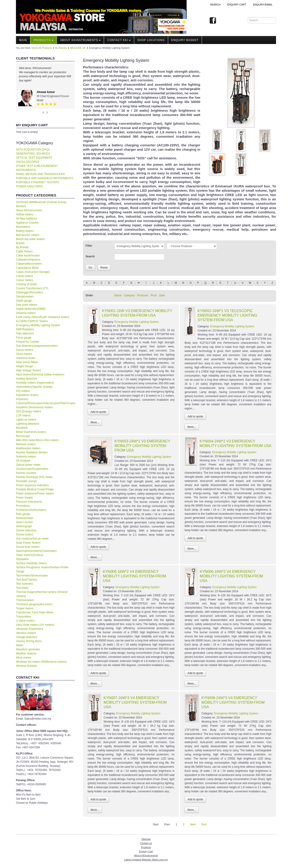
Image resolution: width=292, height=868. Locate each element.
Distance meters (26, 313)
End (204, 824)
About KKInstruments (80, 40)
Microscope (23, 436)
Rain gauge (23, 514)
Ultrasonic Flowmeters (30, 629)
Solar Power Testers (28, 543)
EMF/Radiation (25, 329)
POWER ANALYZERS (29, 186)
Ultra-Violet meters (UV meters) (35, 625)
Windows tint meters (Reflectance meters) (41, 662)
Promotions (23, 506)
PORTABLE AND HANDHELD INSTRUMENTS (44, 178)
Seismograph (24, 526)
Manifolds (22, 428)
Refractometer (25, 518)
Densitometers (25, 297)
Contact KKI (119, 40)
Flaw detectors (25, 333)
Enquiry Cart (146, 851)
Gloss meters (24, 354)
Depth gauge (24, 301)
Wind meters (24, 658)
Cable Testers (24, 251)
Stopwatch (22, 559)
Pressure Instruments (29, 502)
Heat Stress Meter (27, 362)
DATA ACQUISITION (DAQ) (33, 150)
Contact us (146, 843)
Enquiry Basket (185, 40)
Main (23, 40)
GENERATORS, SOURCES (33, 154)
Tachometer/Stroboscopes (32, 576)
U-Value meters (25, 621)
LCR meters (23, 416)
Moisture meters (26, 444)
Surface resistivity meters (31, 563)
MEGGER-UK (78, 48)
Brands (20, 243)
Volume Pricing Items (29, 641)
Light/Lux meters (26, 420)
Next (193, 824)
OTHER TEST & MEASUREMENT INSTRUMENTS (37, 168)
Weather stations (26, 654)
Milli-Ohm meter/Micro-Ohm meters (37, 440)
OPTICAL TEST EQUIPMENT (34, 158)
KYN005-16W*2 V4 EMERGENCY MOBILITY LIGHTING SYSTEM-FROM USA (134, 576)
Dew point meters (27, 305)
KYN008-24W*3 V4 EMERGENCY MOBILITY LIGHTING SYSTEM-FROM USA (233, 702)
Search (215, 5)
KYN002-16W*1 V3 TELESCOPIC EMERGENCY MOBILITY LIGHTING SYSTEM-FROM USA (227, 315)
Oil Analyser (23, 461)
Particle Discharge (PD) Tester (34, 477)
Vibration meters (26, 633)
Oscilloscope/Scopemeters (32, 469)
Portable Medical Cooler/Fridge (35, 489)
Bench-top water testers (30, 239)
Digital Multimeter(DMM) (31, 309)
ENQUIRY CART (237, 5)
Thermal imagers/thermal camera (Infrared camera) (42, 594)
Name (118, 295)
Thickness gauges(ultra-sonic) (34, 604)
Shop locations (151, 40)
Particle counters (26, 473)
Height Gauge (24, 366)
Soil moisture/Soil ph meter (32, 539)
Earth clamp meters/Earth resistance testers (43, 317)
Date (162, 295)
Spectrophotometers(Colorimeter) (36, 551)
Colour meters (25, 280)
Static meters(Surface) (30, 555)
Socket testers (25, 535)
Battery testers (25, 231)
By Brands (61, 48)
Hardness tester (26, 358)
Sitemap (146, 839)
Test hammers (25, 584)
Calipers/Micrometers (29, 264)
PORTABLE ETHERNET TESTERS (38, 182)
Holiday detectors (27, 379)
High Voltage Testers (29, 370)
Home (35, 48)
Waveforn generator (28, 649)
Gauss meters (25, 350)
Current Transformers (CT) (32, 288)
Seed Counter (24, 522)
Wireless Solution (27, 666)
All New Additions (27, 219)
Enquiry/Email (263, 5)
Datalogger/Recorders (29, 292)
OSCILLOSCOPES (28, 162)
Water (20, 645)
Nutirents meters (26, 457)
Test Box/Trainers (27, 580)
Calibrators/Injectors (28, 260)
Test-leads (22, 588)
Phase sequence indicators (32, 485)
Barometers (23, 227)
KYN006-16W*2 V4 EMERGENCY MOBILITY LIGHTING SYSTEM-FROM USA (231, 576)
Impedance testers (27, 395)
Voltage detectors (27, 637)
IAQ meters (23, 391)
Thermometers (25, 600)
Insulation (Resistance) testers (34, 407)
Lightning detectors (27, 424)
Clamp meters (25, 276)
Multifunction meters (28, 448)
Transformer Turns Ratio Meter (35, 612)
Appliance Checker (27, 223)
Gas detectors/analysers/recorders (37, 346)
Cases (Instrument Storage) (33, 272)
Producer (143, 295)
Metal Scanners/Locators (31, 432)
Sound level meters (28, 547)
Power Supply (24, 498)
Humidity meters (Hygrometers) (35, 383)
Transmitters (23, 617)
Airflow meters (25, 214)
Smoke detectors (26, 530)
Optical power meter (28, 465)
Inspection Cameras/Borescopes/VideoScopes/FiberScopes (45, 401)
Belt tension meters (28, 235)
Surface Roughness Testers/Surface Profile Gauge (42, 569)
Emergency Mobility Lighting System (38, 325)
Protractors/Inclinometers (31, 510)
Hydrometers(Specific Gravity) (34, 387)
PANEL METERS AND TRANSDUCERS (40, 174)
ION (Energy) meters (29, 411)
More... (95, 422)
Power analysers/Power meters (35, 493)
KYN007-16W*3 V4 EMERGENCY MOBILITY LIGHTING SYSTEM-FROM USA (135, 702)
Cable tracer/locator (28, 256)
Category (129, 295)
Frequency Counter (28, 342)
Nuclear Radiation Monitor (32, 452)
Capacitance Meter (27, 268)
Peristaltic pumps (26, 481)
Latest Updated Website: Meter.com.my (146, 860)
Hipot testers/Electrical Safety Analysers (40, 375)
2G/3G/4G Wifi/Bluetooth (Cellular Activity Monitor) (41, 204)
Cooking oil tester (27, 284)
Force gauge (24, 338)
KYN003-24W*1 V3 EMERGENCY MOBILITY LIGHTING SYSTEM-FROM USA (142, 446)
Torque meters (25, 608)
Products (43, 40)
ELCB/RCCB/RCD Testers (32, 321)
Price (154, 295)
